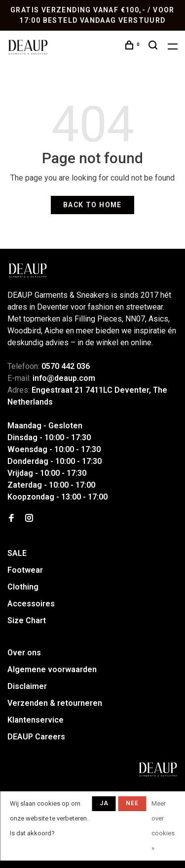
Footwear (25, 570)
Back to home (92, 205)
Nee (132, 803)
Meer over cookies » (163, 826)
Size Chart (27, 620)
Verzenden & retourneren (55, 703)
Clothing (23, 587)
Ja (104, 803)
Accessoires (31, 604)
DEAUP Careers (36, 737)
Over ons (24, 653)
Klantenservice (36, 720)
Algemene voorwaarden (52, 669)
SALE (17, 553)
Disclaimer (27, 686)
